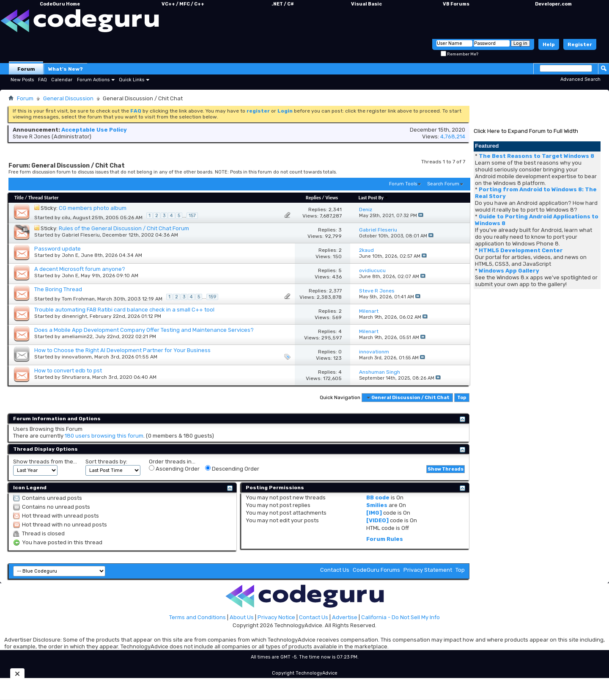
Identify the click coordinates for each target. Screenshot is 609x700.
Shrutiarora (76, 377)
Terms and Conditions (198, 617)
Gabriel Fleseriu (81, 235)
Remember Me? (459, 54)
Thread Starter (44, 198)
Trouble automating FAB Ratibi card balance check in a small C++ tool (124, 310)
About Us (242, 617)
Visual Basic (366, 4)
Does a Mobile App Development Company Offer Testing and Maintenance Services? (144, 330)
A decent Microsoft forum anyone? (80, 269)
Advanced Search (580, 79)
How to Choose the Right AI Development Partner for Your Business (122, 350)
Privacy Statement (428, 570)
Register (580, 44)
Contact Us (335, 570)
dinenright (74, 316)
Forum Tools (403, 184)
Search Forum (443, 184)
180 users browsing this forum (104, 436)
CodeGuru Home (60, 4)
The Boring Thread (58, 289)
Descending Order (232, 469)
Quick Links (132, 80)
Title (19, 198)
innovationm (77, 357)
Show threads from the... (45, 462)
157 (192, 216)
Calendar (62, 80)
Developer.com (553, 4)
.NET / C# (283, 4)
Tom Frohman (78, 299)
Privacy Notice (276, 617)
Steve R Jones (32, 136)
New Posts (22, 80)
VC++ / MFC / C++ (183, 4)
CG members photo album (93, 208)
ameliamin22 (77, 336)
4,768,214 (453, 136)
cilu (66, 218)
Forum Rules (385, 539)
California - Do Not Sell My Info (401, 617)
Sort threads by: (106, 462)
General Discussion (68, 98)
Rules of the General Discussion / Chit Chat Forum (124, 228)
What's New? (66, 69)
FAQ (43, 80)
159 (212, 297)
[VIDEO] (377, 520)
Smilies (377, 505)
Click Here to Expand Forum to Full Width (526, 131)
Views (332, 198)
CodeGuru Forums (376, 570)
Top (462, 398)
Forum (26, 69)
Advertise (345, 617)
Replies (313, 198)
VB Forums (456, 4)
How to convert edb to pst (68, 371)
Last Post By (374, 198)
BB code (378, 497)
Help (549, 44)
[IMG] (374, 513)
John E (70, 255)
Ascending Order (174, 469)
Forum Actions (93, 80)
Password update (58, 249)
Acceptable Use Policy (94, 130)
